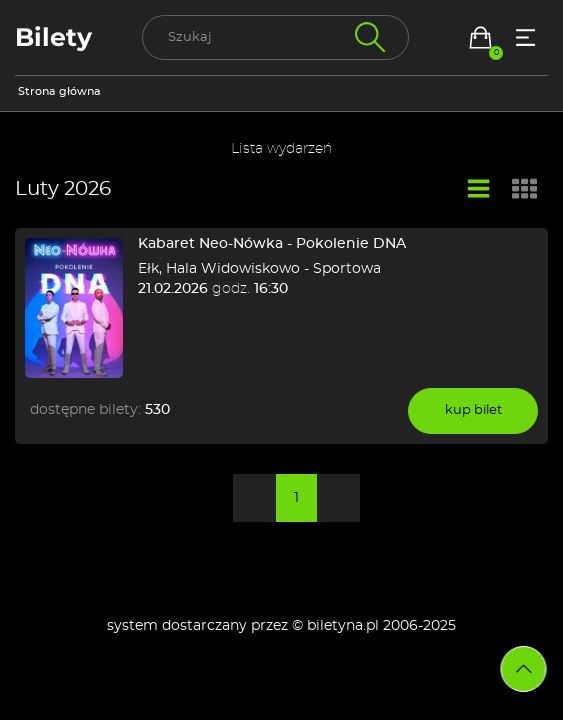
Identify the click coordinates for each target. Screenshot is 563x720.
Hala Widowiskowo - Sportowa (273, 269)
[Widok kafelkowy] (525, 191)
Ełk (148, 269)
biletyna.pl (343, 626)
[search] (275, 38)
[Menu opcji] (525, 37)
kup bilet (473, 410)
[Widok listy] (479, 190)
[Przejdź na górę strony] (524, 669)
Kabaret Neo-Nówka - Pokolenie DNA (272, 244)
